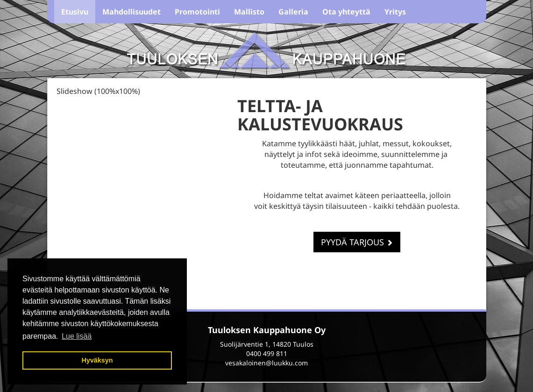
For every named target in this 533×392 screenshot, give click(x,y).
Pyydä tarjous (357, 242)
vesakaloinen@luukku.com (266, 363)
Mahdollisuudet (131, 12)
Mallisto (249, 12)
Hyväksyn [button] (97, 360)
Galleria (293, 12)
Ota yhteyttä (346, 12)
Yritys (395, 12)
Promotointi (197, 12)
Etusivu (75, 12)
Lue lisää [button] (77, 336)
